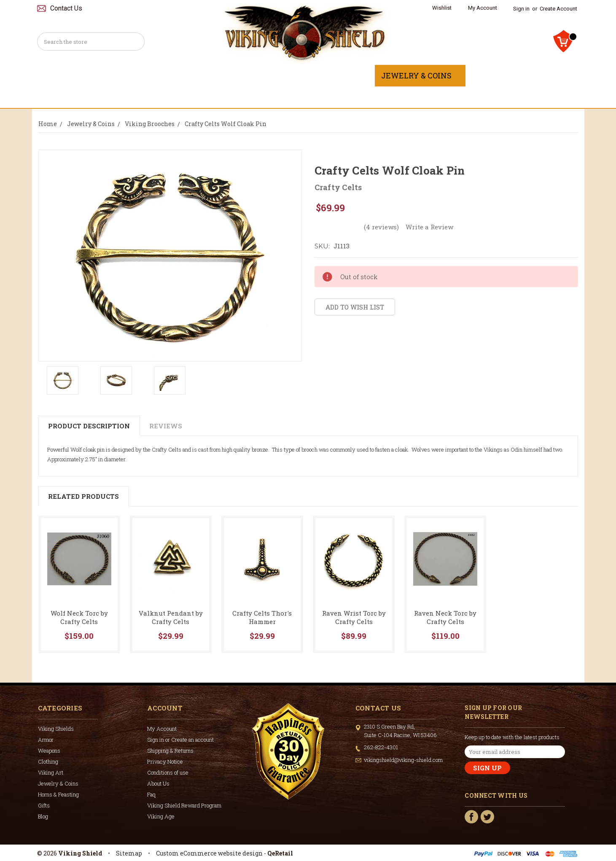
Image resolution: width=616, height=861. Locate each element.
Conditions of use (168, 772)
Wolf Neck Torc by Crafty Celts (79, 617)
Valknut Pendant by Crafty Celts (171, 617)
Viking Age (161, 816)
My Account (483, 8)
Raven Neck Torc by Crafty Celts (445, 617)
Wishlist (442, 8)
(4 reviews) (381, 227)
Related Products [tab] (83, 496)
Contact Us (66, 8)
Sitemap (129, 853)
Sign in (521, 9)
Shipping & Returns (170, 751)
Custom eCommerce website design (209, 853)
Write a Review (429, 227)
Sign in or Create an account (180, 740)
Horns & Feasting (513, 75)
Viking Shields (97, 75)
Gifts (308, 97)
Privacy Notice (165, 761)
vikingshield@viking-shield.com (403, 760)
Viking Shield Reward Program (184, 805)
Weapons (218, 75)
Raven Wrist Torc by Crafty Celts (354, 617)
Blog (43, 816)
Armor (164, 75)
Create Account (558, 9)
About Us (158, 783)
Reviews (166, 426)
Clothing (278, 75)
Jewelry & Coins (420, 75)
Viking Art (342, 75)
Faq (151, 794)
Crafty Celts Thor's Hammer (262, 617)
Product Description (89, 426)
